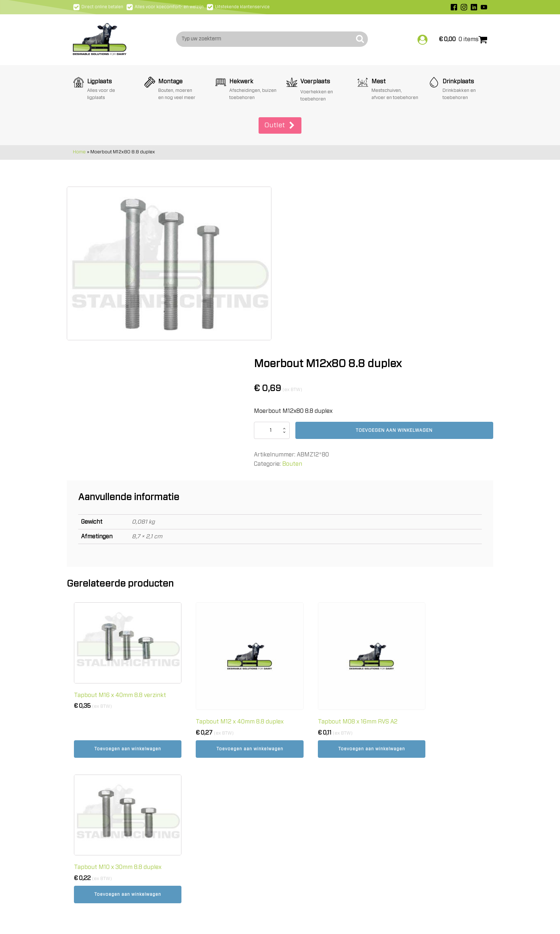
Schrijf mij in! (418, 814)
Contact (298, 800)
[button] (280, 125)
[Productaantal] (306, 258)
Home (79, 151)
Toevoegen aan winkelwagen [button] (119, 611)
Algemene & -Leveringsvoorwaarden (336, 770)
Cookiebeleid (304, 780)
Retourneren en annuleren (324, 760)
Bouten (327, 292)
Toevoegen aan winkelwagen (412, 258)
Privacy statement (313, 790)
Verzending (303, 750)
